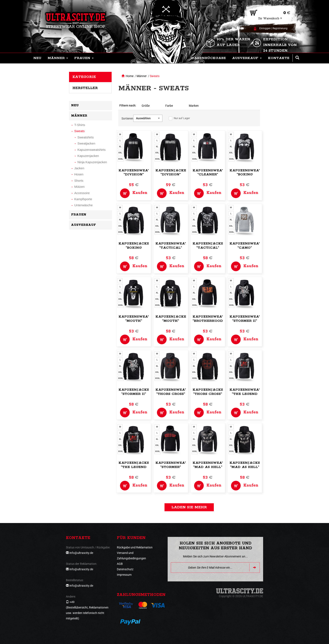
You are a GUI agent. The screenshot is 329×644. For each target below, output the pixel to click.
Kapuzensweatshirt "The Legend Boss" (251, 394)
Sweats (155, 76)
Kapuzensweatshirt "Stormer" (177, 465)
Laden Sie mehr (189, 507)
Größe (146, 106)
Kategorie (84, 77)
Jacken (79, 168)
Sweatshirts (86, 137)
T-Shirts (80, 125)
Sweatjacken (86, 143)
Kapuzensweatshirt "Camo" (251, 246)
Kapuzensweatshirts (91, 150)
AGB (120, 564)
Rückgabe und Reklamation (135, 547)
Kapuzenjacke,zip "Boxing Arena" (137, 248)
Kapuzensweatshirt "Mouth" (140, 319)
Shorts (79, 181)
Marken (194, 106)
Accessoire (82, 193)
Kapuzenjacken (88, 156)
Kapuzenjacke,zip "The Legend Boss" (137, 467)
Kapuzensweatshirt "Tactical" (177, 246)
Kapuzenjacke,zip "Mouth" (174, 319)
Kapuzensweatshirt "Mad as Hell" (214, 465)
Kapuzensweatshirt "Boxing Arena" (251, 175)
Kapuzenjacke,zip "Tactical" (211, 246)
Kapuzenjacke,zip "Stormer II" (137, 392)
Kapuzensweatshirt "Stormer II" (251, 319)
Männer (142, 76)
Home (130, 76)
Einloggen (265, 28)
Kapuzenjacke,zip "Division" (174, 173)
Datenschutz (125, 569)
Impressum (124, 575)
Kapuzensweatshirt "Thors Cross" (177, 392)
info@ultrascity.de (81, 553)
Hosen (79, 174)
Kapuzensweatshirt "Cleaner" (214, 173)
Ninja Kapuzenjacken (92, 162)
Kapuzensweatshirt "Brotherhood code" (214, 321)
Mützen (79, 187)
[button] (58, 58)
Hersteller (85, 88)
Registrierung (280, 28)
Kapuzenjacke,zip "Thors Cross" (211, 392)
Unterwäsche (84, 205)
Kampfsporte (83, 199)
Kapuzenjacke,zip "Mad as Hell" (248, 465)
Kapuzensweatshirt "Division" (140, 173)
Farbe (169, 106)
